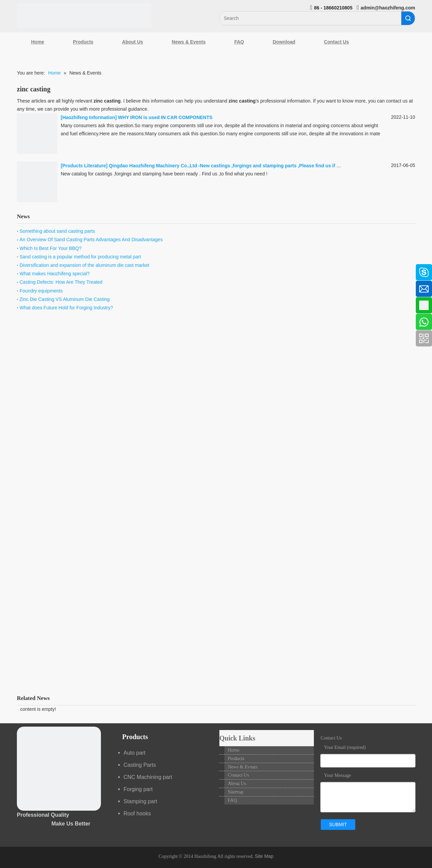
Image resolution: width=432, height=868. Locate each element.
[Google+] (8, 305)
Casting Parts (140, 765)
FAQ (239, 42)
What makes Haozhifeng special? (55, 274)
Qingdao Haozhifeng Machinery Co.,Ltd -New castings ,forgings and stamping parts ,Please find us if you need (233, 166)
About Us (133, 42)
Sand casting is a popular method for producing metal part (80, 257)
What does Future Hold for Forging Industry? (66, 308)
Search (408, 18)
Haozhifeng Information (89, 117)
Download (284, 42)
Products (83, 42)
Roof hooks (137, 814)
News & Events (189, 42)
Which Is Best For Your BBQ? (51, 248)
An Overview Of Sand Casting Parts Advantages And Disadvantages (91, 240)
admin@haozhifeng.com (388, 8)
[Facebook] (8, 269)
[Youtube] (8, 323)
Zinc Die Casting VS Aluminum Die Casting (65, 299)
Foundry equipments (41, 291)
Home (38, 42)
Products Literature (84, 166)
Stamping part (140, 801)
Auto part (134, 753)
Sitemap (236, 792)
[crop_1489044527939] (59, 769)
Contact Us (336, 42)
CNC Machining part (148, 777)
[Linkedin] (8, 287)
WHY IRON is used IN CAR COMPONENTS (165, 117)
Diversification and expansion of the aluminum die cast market (84, 265)
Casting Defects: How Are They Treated (61, 282)
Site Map (264, 856)
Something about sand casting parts (57, 231)
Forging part (138, 789)
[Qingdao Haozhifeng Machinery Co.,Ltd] (84, 16)
